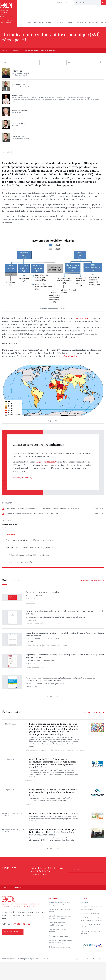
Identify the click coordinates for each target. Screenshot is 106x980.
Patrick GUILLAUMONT (35, 595)
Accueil (5, 51)
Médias (104, 23)
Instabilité (46, 645)
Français (59, 3)
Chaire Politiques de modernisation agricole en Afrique (92, 908)
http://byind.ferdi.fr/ (46, 462)
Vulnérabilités (7, 152)
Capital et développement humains (57, 931)
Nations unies (80, 750)
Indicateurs (64, 645)
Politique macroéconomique (58, 936)
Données (71, 23)
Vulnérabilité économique (34, 645)
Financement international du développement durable (52, 540)
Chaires (49, 23)
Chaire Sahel (85, 903)
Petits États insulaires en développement (36, 750)
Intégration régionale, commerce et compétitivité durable (60, 917)
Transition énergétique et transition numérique (57, 924)
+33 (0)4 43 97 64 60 (22, 924)
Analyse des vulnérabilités (54, 562)
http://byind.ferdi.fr (82, 318)
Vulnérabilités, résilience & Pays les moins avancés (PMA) (52, 548)
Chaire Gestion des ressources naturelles (90, 926)
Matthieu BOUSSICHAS (35, 617)
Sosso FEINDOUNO (34, 639)
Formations (94, 23)
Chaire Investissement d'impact (91, 914)
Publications (60, 23)
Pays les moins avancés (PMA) (35, 667)
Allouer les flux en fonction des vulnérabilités (54, 555)
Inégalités (29, 624)
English (68, 3)
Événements (82, 23)
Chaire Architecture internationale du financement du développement (92, 919)
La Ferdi (28, 23)
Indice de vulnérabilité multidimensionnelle (62, 750)
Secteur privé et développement (59, 947)
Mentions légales (99, 959)
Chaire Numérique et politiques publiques (91, 933)
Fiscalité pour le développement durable (59, 911)
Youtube (86, 959)
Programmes (38, 23)
